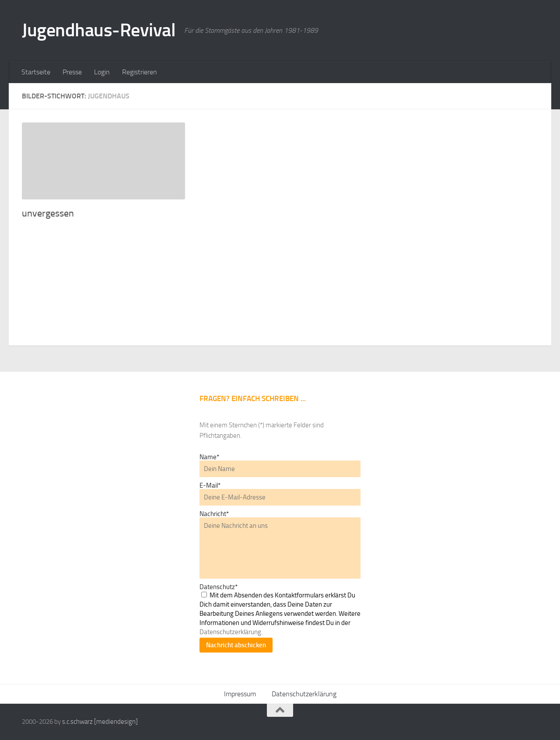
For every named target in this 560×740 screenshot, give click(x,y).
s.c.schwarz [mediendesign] (100, 722)
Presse (72, 72)
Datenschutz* (219, 587)
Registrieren (140, 72)
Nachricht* (214, 514)
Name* (209, 457)
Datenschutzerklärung (304, 694)
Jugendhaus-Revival (99, 30)
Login (102, 72)
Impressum (240, 694)
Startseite (36, 72)
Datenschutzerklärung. (231, 632)
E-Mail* (210, 485)
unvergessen (48, 213)
